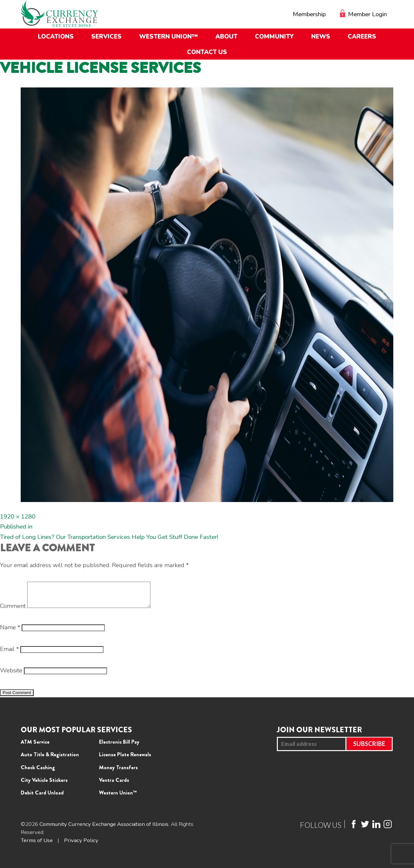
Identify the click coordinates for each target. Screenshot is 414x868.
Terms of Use (37, 845)
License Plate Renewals (125, 759)
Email (9, 654)
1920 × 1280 (18, 517)
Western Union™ (118, 797)
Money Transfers (118, 772)
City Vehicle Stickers (44, 785)
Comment (13, 611)
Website (11, 675)
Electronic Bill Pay (119, 747)
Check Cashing (38, 772)
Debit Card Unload (42, 797)
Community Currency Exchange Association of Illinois (104, 829)
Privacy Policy (81, 845)
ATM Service (35, 747)
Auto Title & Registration (50, 759)
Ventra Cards (114, 785)
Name (10, 632)
